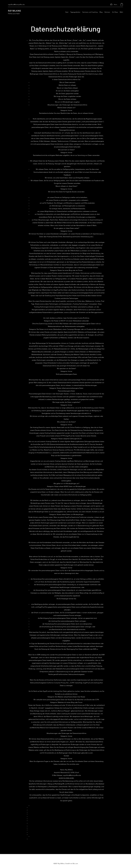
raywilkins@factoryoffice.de (16, 4)
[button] (122, 4)
